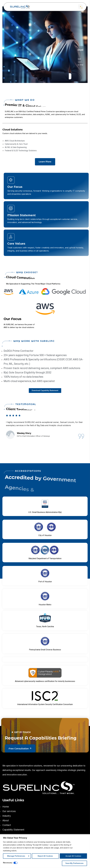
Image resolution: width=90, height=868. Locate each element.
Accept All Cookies (73, 856)
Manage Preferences (16, 856)
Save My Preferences (74, 863)
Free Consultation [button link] (20, 748)
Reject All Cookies (45, 856)
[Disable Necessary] (15, 863)
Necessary (8, 863)
